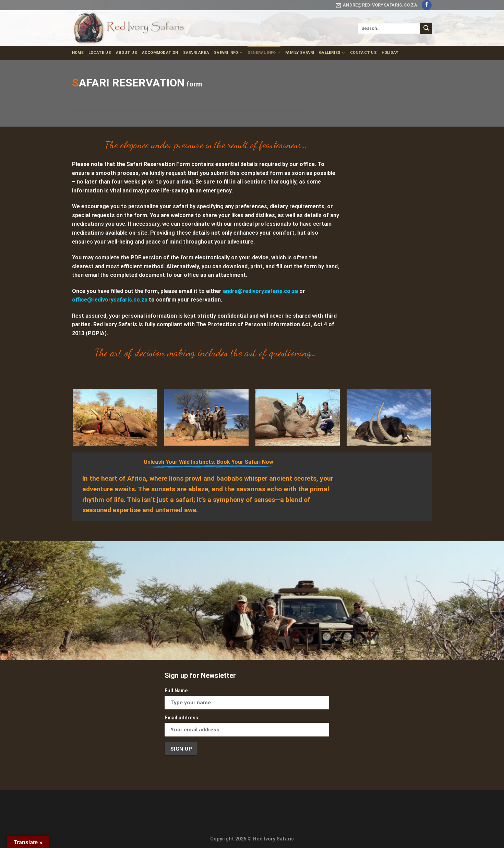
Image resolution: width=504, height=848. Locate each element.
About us (127, 53)
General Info (264, 53)
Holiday (390, 53)
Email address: (182, 718)
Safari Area (196, 53)
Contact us (363, 53)
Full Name (176, 691)
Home (78, 53)
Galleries (332, 53)
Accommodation (160, 53)
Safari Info (228, 53)
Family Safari (300, 53)
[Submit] (426, 28)
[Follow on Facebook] (427, 5)
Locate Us (100, 53)
